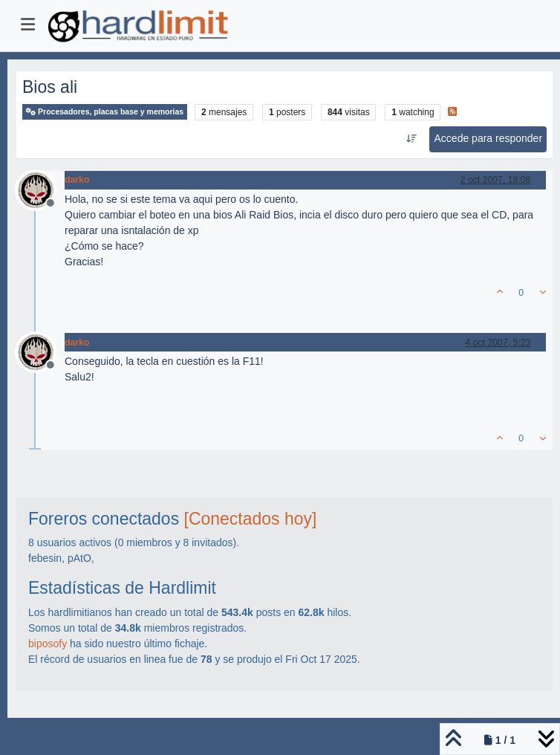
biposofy (48, 644)
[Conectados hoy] (251, 519)
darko (77, 180)
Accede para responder (489, 138)
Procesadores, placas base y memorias (105, 112)
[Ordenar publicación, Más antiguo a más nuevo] (411, 139)
